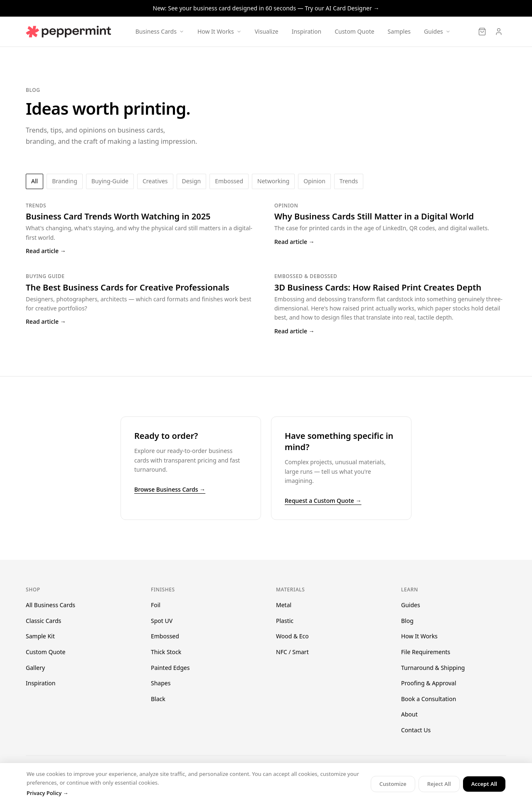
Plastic (285, 621)
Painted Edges (170, 668)
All (34, 181)
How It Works (419, 636)
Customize (393, 784)
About (409, 714)
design (192, 181)
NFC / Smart (292, 652)
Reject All (439, 784)
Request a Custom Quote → (323, 501)
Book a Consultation (429, 699)
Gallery (35, 668)
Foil (156, 605)
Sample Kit (40, 636)
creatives (155, 181)
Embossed (165, 636)
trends (349, 181)
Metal (284, 605)
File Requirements (426, 652)
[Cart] (482, 32)
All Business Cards (50, 605)
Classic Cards (43, 621)
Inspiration (307, 31)
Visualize (267, 31)
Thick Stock (166, 652)
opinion (314, 181)
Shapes (161, 683)
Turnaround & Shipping (433, 668)
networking (273, 181)
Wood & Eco (292, 636)
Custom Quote (354, 31)
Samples (399, 31)
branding (65, 181)
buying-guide (110, 181)
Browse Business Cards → (170, 489)
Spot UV (162, 621)
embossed (229, 181)
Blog (407, 621)
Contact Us (416, 730)
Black (158, 699)
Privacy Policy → (47, 793)
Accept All (484, 784)
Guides (411, 605)
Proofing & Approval (429, 683)
